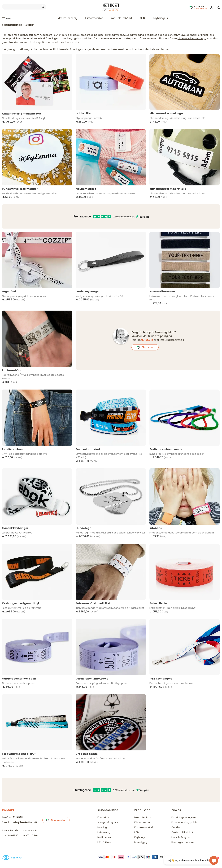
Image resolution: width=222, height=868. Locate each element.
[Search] (24, 7)
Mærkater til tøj (67, 18)
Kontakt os (103, 817)
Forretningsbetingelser (184, 817)
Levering (102, 827)
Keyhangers (160, 18)
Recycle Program (181, 837)
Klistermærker (94, 18)
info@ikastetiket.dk (172, 340)
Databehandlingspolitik (184, 822)
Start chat (145, 347)
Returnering (104, 832)
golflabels (74, 35)
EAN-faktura (104, 842)
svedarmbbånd (135, 35)
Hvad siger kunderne (183, 842)
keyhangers (60, 35)
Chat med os (56, 820)
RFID (142, 18)
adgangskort (26, 35)
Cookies (176, 827)
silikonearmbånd (114, 35)
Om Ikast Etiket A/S (182, 832)
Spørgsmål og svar (108, 822)
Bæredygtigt (141, 842)
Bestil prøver (104, 837)
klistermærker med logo (192, 38)
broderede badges (92, 35)
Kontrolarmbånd (121, 18)
